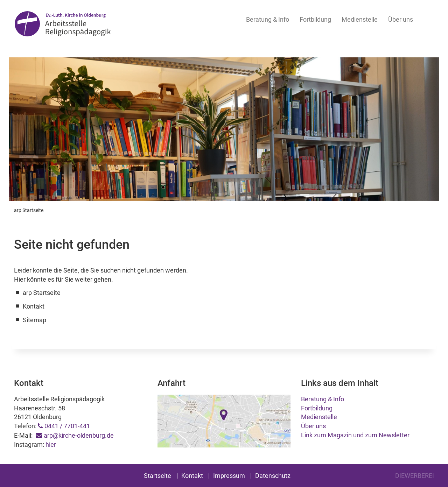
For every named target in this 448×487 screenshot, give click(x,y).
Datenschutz (273, 476)
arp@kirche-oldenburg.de (79, 435)
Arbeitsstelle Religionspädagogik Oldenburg (63, 25)
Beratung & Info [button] (268, 19)
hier (51, 444)
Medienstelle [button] (360, 19)
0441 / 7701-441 (67, 426)
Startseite (157, 476)
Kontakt (192, 476)
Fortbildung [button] (315, 19)
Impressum (229, 476)
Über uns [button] (401, 19)
